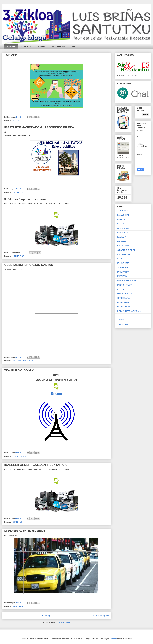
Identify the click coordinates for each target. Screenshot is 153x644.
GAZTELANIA (18, 606)
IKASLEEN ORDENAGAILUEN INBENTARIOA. (36, 465)
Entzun (57, 394)
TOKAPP (16, 121)
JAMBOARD (123, 267)
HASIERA (11, 46)
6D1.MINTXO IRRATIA (19, 370)
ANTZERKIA (123, 211)
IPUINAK (121, 259)
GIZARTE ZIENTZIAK (126, 250)
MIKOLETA (122, 276)
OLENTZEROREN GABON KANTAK (29, 265)
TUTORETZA (18, 192)
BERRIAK (121, 219)
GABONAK (17, 361)
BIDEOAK (121, 224)
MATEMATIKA (123, 272)
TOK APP (11, 55)
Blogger (114, 639)
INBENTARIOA (18, 256)
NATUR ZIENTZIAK (126, 294)
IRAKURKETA (123, 263)
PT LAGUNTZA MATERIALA (129, 311)
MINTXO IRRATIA (19, 456)
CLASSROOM (123, 228)
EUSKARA (122, 237)
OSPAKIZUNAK (124, 307)
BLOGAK (42, 46)
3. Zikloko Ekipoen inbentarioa (25, 199)
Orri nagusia (48, 616)
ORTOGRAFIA (123, 298)
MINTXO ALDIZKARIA (127, 281)
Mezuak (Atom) (64, 622)
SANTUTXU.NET (59, 46)
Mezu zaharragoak (100, 616)
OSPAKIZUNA (27, 361)
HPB (74, 46)
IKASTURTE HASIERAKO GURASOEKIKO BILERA (39, 127)
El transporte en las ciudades (25, 531)
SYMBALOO (27, 46)
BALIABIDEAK (123, 215)
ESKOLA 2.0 (17, 522)
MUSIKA (121, 289)
